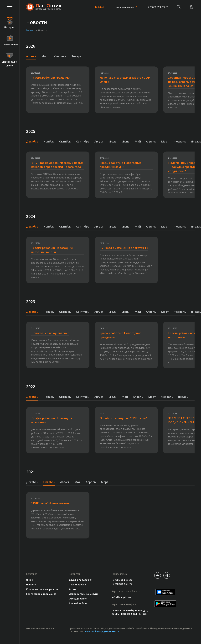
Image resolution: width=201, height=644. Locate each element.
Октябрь (65, 141)
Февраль (60, 56)
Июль (113, 141)
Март (45, 56)
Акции (73, 589)
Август (99, 141)
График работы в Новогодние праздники (121, 335)
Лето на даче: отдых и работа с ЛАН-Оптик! (126, 80)
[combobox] (126, 7)
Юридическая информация (42, 589)
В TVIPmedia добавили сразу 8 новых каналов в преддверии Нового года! (57, 165)
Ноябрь (49, 141)
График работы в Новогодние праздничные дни (121, 165)
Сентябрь (83, 141)
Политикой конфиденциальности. (102, 631)
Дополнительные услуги (83, 594)
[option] (60, 90)
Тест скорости (77, 585)
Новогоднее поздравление (50, 333)
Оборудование (78, 599)
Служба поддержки (81, 580)
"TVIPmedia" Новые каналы (50, 503)
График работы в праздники (51, 78)
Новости (31, 585)
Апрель (31, 56)
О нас (29, 580)
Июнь (126, 141)
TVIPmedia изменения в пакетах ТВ (124, 248)
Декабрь (32, 141)
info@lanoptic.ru (121, 597)
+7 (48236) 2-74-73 (122, 584)
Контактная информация (41, 594)
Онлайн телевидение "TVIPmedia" (123, 418)
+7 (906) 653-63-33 (158, 7)
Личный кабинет (79, 603)
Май (138, 141)
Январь (76, 56)
